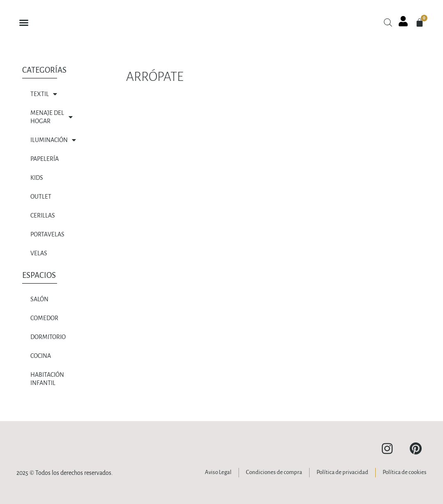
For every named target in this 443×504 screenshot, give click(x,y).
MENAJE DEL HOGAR (52, 117)
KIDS (37, 178)
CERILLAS (43, 215)
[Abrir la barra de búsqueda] (388, 23)
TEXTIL (44, 94)
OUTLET (41, 197)
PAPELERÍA (45, 159)
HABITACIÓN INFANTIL (47, 379)
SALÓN (39, 299)
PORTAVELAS (47, 234)
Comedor (44, 318)
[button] (24, 23)
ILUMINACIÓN (53, 140)
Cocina (41, 356)
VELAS (39, 253)
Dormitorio (48, 337)
